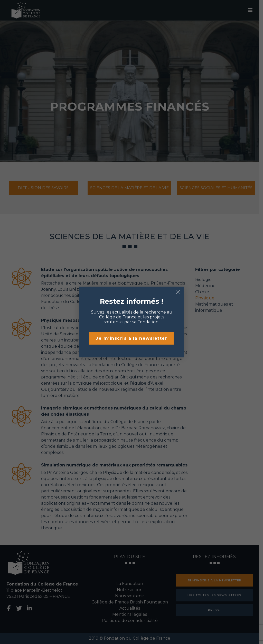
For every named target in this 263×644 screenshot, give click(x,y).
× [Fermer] (178, 292)
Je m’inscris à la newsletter (131, 338)
